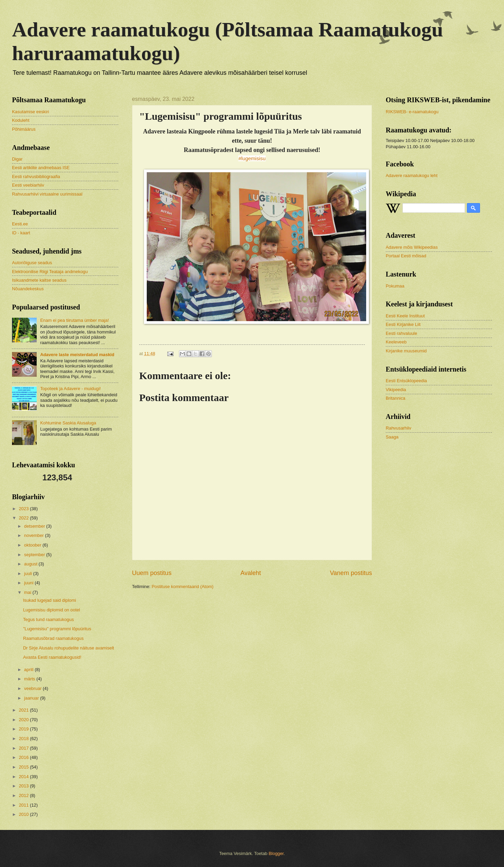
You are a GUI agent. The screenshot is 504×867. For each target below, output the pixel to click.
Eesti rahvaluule (401, 333)
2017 (24, 748)
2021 (24, 710)
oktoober (33, 545)
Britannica (395, 398)
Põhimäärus (24, 129)
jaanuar (32, 698)
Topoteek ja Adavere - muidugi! (70, 389)
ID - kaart (21, 233)
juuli (28, 573)
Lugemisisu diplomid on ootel (51, 610)
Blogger (276, 853)
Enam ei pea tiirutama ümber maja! (74, 320)
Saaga (392, 437)
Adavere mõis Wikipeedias (412, 247)
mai (28, 592)
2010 (24, 814)
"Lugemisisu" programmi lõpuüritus (57, 629)
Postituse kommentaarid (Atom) (182, 587)
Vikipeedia (396, 390)
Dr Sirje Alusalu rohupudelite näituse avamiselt (69, 648)
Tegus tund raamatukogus (48, 619)
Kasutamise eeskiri (31, 112)
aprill (29, 670)
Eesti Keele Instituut (405, 316)
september (35, 555)
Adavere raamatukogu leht (412, 175)
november (34, 535)
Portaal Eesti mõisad (406, 256)
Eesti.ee (20, 224)
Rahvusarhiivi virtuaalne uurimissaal (47, 194)
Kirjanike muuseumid (406, 351)
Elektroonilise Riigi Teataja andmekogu (50, 272)
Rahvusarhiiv (398, 428)
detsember (35, 526)
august (31, 564)
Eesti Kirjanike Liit (403, 324)
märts (30, 679)
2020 (24, 720)
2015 (24, 767)
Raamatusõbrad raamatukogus (53, 638)
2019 (24, 729)
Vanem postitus (351, 573)
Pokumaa (395, 286)
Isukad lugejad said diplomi (50, 600)
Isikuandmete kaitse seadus (39, 280)
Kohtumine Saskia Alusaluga (68, 423)
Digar (17, 159)
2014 (24, 777)
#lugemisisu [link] (252, 158)
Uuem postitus (152, 573)
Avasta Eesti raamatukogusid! (52, 657)
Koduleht (21, 120)
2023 (24, 509)
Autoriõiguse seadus (32, 263)
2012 (24, 795)
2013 (24, 786)
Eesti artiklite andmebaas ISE (41, 168)
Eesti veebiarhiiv (28, 185)
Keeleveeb (396, 342)
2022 (24, 518)
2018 (24, 739)
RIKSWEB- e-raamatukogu (412, 112)
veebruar (33, 688)
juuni (29, 583)
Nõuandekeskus (28, 289)
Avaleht (251, 573)
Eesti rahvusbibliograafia (36, 177)
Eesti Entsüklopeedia (406, 381)
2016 (24, 757)
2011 (24, 805)
